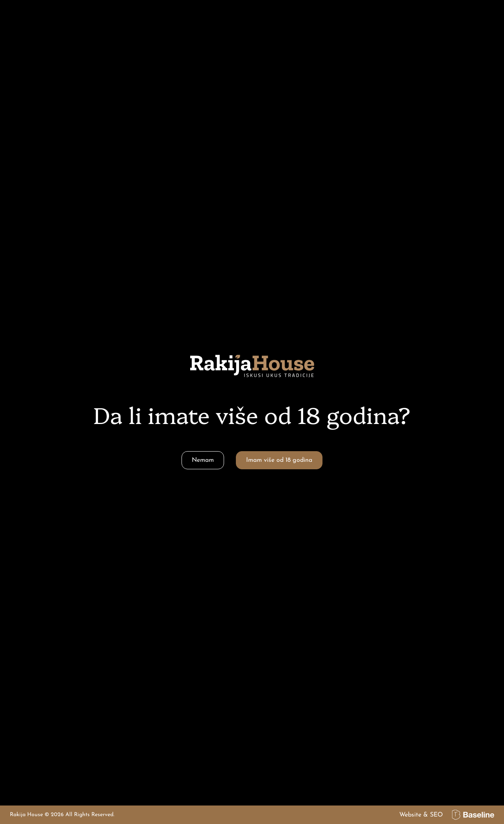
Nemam (203, 460)
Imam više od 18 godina (279, 460)
